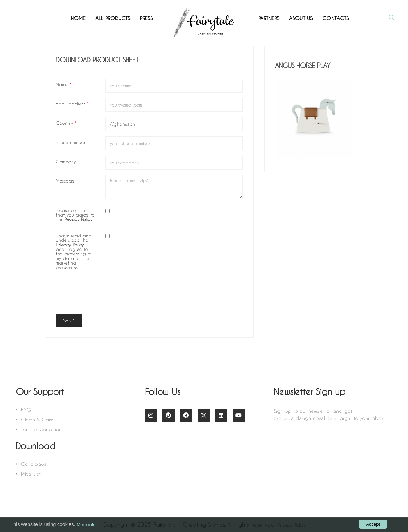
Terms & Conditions (42, 429)
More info (86, 524)
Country (66, 123)
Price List (31, 474)
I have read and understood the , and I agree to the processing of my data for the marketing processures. (74, 251)
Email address (72, 103)
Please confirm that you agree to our (75, 214)
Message (65, 180)
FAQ (26, 410)
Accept (373, 524)
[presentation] (159, 295)
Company (66, 161)
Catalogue (34, 464)
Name (63, 84)
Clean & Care (37, 419)
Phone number (71, 142)
